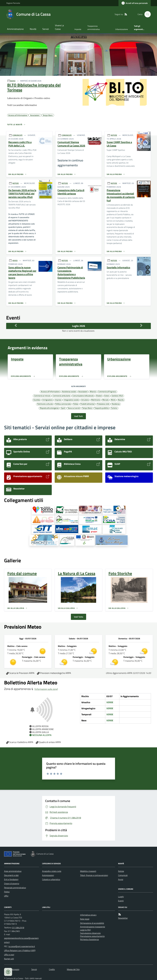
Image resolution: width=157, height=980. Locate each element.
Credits (52, 969)
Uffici (6, 896)
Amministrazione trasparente (93, 927)
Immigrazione (47, 400)
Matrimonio (96, 400)
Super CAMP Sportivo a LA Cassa (119, 144)
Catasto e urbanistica (51, 879)
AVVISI (13, 81)
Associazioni (83, 391)
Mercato (105, 400)
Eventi (121, 901)
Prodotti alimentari (88, 404)
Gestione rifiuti (117, 396)
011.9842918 (18, 928)
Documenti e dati (11, 875)
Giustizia (37, 400)
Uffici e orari (9, 955)
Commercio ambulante (61, 396)
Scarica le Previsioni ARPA (20, 673)
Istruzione (85, 400)
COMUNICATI (17, 135)
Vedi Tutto (78, 617)
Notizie (121, 871)
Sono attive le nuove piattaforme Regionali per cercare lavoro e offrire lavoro (22, 273)
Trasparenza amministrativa (94, 28)
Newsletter (123, 918)
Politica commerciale (63, 404)
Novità (33, 29)
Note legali (85, 919)
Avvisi (121, 879)
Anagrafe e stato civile (52, 871)
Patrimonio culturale (45, 404)
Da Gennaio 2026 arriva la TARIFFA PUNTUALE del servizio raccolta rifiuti (22, 194)
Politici (7, 892)
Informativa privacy (88, 915)
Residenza (116, 404)
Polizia (76, 404)
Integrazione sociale (71, 400)
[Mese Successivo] (141, 325)
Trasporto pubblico (102, 408)
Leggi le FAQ (85, 930)
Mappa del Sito (73, 969)
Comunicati (123, 875)
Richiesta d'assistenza (89, 939)
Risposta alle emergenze (49, 408)
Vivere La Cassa (59, 27)
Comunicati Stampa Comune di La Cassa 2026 (71, 144)
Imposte (78, 29)
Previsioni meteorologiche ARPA (54, 673)
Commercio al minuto (42, 396)
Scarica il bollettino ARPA (20, 742)
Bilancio (93, 391)
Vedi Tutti (78, 416)
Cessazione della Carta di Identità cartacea (71, 192)
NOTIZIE (114, 135)
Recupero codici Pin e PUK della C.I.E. (20, 144)
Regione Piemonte (13, 3)
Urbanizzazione (122, 29)
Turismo (114, 408)
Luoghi (121, 897)
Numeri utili (9, 959)
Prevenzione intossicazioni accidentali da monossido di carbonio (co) (121, 195)
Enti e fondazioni (11, 879)
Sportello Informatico (118, 268)
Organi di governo (12, 883)
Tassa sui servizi (74, 408)
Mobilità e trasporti (88, 871)
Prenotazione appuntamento (92, 936)
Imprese (58, 400)
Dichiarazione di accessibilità (92, 923)
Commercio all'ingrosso (107, 391)
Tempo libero (87, 408)
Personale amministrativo (15, 888)
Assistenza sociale (69, 391)
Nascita (121, 400)
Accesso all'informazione (50, 391)
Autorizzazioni (48, 875)
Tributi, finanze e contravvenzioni (94, 875)
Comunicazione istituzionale (83, 396)
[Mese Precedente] (16, 325)
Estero (107, 396)
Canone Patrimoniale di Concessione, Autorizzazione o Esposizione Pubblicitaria (71, 273)
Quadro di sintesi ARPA (48, 742)
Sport (63, 408)
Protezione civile (103, 404)
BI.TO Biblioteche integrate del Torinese (34, 87)
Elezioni (99, 396)
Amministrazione (15, 29)
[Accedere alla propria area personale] (135, 3)
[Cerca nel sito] (146, 14)
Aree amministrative (13, 871)
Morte (113, 400)
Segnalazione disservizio (90, 933)
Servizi (46, 29)
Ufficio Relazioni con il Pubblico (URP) (20, 950)
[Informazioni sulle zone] (46, 689)
